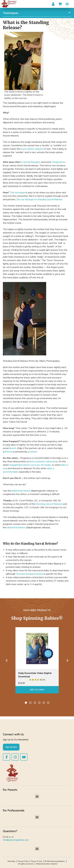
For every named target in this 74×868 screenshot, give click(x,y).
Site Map (11, 861)
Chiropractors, (59, 162)
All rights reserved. (26, 864)
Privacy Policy (23, 861)
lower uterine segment (32, 149)
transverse (51, 461)
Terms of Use (36, 861)
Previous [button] (6, 660)
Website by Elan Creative (47, 864)
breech (13, 448)
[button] (67, 4)
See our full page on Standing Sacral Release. (40, 199)
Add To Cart (37, 690)
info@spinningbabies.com (16, 840)
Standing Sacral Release (49, 504)
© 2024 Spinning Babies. (55, 861)
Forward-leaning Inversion (29, 574)
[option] (37, 660)
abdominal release (21, 491)
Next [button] (68, 660)
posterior (33, 452)
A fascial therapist (31, 162)
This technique (17, 192)
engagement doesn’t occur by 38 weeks (30, 465)
